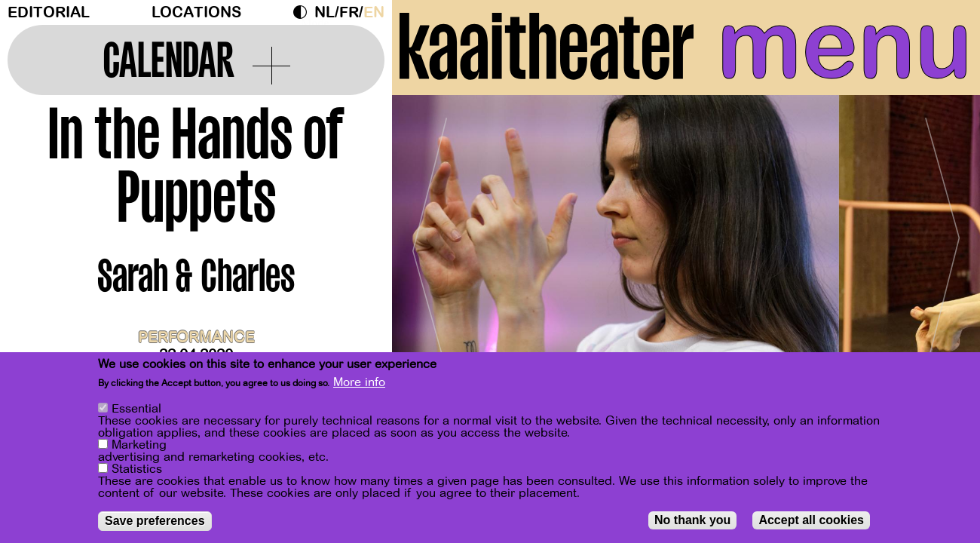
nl (325, 12)
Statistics (137, 469)
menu (845, 45)
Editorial (49, 12)
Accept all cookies (811, 520)
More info (359, 382)
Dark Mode (304, 12)
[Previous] (430, 245)
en (374, 12)
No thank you (692, 520)
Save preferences (155, 521)
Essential (136, 409)
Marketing (139, 445)
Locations (196, 12)
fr (349, 12)
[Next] (942, 245)
